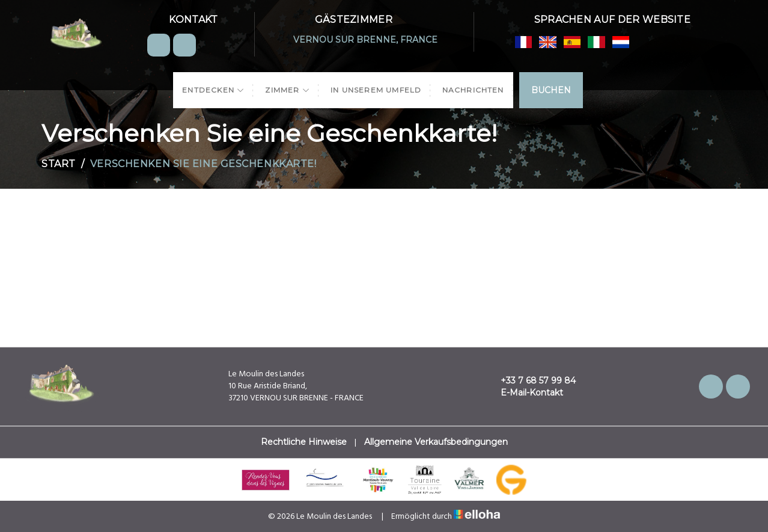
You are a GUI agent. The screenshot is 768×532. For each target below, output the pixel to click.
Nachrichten (473, 90)
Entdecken (213, 90)
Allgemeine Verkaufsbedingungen (436, 442)
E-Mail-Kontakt (525, 393)
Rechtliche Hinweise (304, 442)
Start (59, 164)
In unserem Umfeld (376, 90)
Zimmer (288, 90)
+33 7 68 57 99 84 (531, 381)
